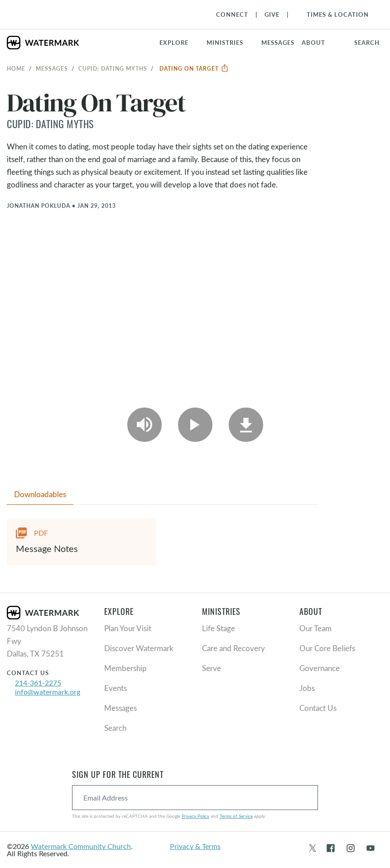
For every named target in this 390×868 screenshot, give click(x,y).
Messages (52, 68)
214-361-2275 (38, 683)
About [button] (313, 43)
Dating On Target (194, 68)
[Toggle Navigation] (333, 14)
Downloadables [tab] (40, 494)
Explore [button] (174, 43)
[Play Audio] (144, 425)
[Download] (246, 425)
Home (16, 68)
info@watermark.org (48, 692)
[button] (230, 43)
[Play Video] (195, 425)
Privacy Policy (195, 816)
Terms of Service (236, 816)
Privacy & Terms (195, 846)
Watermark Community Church (81, 846)
